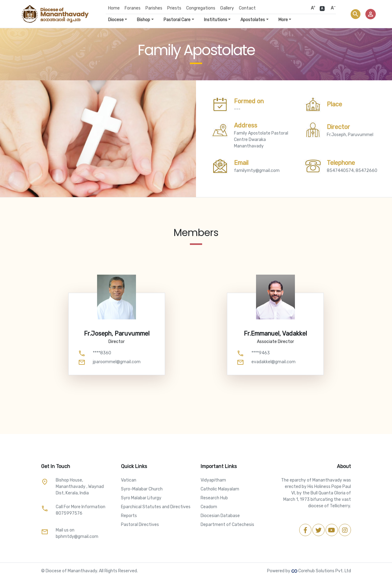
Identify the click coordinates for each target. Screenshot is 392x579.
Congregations (201, 8)
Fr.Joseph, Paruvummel (350, 130)
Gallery (227, 8)
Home (114, 8)
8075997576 (69, 513)
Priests (174, 8)
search (356, 14)
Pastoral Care (177, 20)
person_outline (371, 14)
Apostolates (253, 20)
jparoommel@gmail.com (117, 362)
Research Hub (214, 498)
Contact (247, 8)
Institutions (216, 20)
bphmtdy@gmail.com (77, 537)
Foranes (133, 8)
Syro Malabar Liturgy (141, 498)
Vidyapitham (213, 480)
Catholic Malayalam (220, 489)
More (283, 20)
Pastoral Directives (140, 525)
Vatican (129, 480)
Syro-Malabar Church (142, 489)
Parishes (154, 8)
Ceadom (209, 507)
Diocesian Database (220, 516)
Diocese (116, 20)
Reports (129, 516)
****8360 (102, 353)
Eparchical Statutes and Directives (156, 507)
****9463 (261, 353)
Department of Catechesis (227, 525)
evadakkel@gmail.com (273, 362)
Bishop (143, 20)
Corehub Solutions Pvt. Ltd (321, 571)
